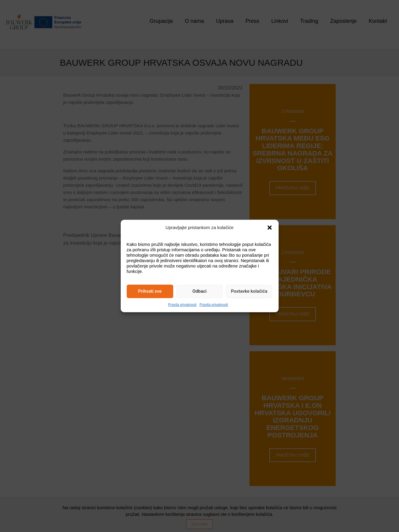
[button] (270, 228)
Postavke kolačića (249, 291)
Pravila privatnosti (182, 305)
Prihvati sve (150, 291)
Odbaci (199, 291)
